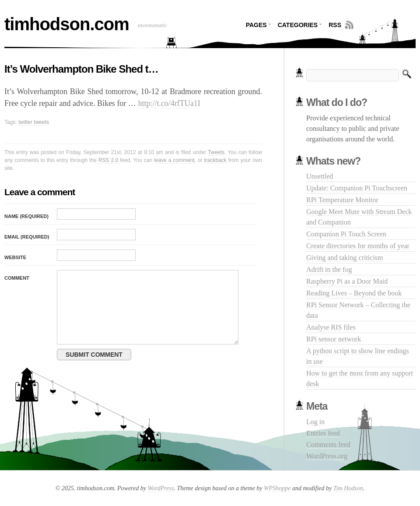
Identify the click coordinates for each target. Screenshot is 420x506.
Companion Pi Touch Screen (346, 234)
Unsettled (320, 176)
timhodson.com (67, 24)
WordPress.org (327, 456)
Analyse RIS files (331, 327)
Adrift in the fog (329, 269)
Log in (315, 422)
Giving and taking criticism (345, 258)
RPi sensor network (334, 339)
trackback (215, 160)
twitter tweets (34, 122)
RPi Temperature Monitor (342, 200)
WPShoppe (277, 488)
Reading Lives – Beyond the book (354, 293)
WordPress (161, 488)
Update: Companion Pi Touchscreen (357, 188)
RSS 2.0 (108, 160)
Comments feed (328, 445)
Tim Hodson (348, 488)
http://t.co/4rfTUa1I (169, 103)
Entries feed (323, 433)
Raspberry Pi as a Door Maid (347, 281)
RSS (335, 25)
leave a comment (174, 160)
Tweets (216, 152)
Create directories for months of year (358, 246)
